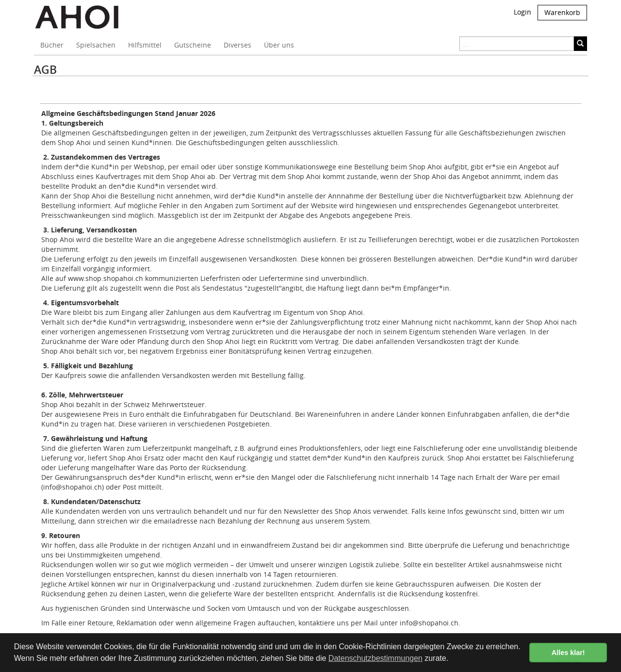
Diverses (237, 45)
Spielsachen (96, 45)
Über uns (279, 45)
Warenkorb (562, 12)
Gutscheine (193, 45)
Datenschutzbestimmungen (376, 658)
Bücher (52, 45)
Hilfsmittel (145, 45)
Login (523, 12)
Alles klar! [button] (568, 653)
